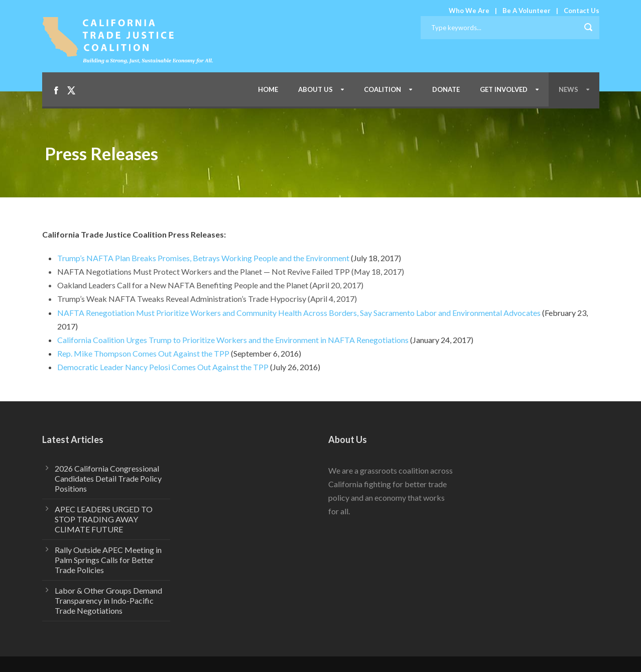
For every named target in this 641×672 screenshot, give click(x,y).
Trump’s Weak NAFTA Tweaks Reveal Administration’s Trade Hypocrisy (182, 299)
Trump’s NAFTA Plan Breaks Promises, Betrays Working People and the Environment (203, 258)
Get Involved (504, 89)
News (568, 89)
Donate (446, 89)
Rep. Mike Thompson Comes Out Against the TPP (143, 353)
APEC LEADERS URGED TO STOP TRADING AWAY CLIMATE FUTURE (104, 519)
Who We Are (469, 11)
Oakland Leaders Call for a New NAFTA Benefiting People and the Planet (183, 285)
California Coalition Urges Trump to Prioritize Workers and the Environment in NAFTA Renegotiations (233, 340)
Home (268, 89)
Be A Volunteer (527, 11)
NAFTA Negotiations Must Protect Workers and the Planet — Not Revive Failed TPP (204, 271)
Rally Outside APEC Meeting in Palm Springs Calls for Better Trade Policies (108, 560)
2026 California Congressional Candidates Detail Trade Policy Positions (108, 478)
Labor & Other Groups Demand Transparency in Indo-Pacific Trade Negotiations (108, 600)
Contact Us (582, 11)
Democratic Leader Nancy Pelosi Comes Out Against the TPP (163, 367)
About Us (315, 89)
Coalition (382, 89)
